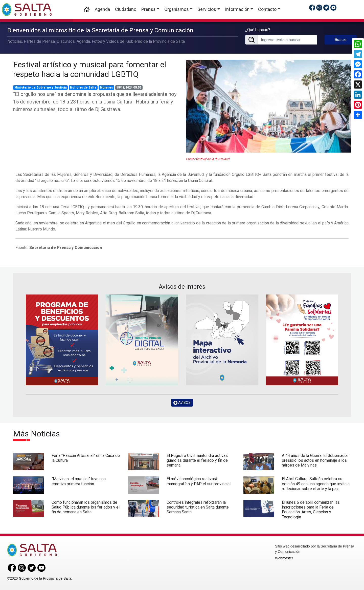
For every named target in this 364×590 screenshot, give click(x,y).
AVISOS (182, 403)
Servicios (207, 9)
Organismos (177, 9)
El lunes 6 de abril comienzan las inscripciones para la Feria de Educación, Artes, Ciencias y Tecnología (311, 510)
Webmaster (284, 558)
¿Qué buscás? (258, 30)
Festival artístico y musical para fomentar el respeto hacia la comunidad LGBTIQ (90, 69)
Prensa (148, 9)
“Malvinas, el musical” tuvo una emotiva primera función (79, 481)
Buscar (341, 40)
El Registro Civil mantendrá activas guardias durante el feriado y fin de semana (197, 460)
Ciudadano (126, 9)
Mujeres (106, 88)
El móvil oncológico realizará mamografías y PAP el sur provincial (199, 481)
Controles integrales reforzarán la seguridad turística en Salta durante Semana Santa (198, 507)
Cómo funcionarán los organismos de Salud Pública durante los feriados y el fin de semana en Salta (86, 507)
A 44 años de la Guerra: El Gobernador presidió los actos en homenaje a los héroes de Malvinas (315, 460)
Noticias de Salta (83, 88)
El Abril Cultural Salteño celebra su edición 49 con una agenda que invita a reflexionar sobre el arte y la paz (316, 484)
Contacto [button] (267, 9)
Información (237, 9)
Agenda (102, 9)
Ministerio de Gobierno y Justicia (41, 88)
